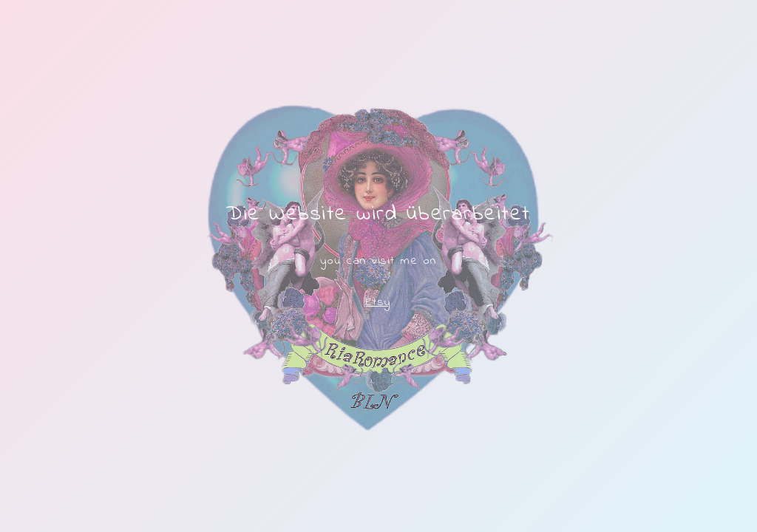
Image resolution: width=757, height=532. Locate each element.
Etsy (378, 302)
